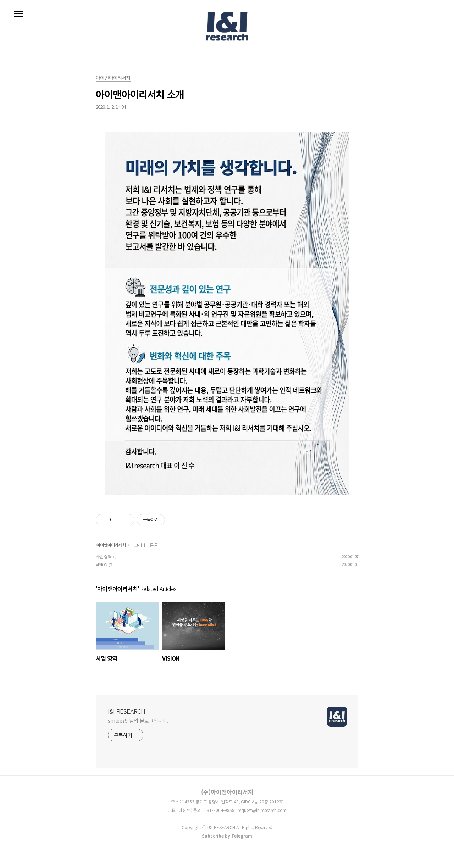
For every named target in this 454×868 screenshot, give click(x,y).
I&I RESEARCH (126, 711)
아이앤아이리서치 (111, 545)
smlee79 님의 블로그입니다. (138, 720)
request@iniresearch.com (262, 810)
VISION (101, 564)
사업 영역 (103, 557)
